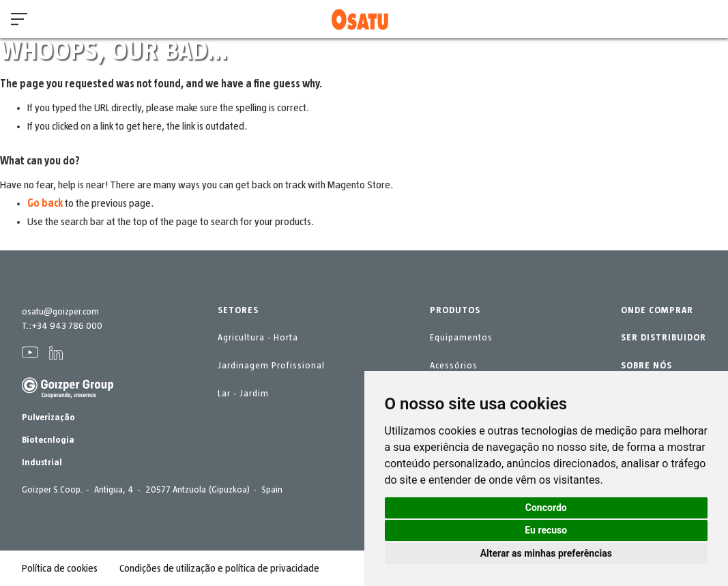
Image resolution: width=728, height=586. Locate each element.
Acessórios (454, 366)
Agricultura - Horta (258, 338)
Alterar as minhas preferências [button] (546, 553)
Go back (45, 203)
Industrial (42, 463)
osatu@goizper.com (60, 312)
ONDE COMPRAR (657, 310)
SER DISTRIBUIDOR (664, 338)
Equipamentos (461, 338)
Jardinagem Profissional (271, 366)
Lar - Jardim (243, 394)
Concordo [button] (546, 508)
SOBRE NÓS (646, 366)
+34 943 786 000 (67, 326)
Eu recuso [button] (546, 530)
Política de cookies (60, 568)
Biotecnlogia (48, 440)
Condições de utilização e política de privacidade (219, 568)
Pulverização (48, 417)
